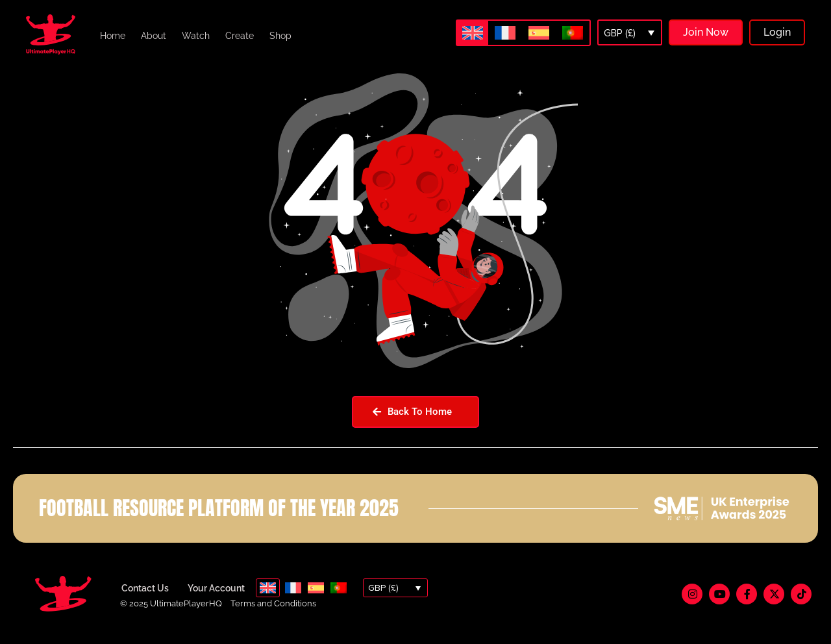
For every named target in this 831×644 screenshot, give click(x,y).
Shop (280, 36)
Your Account (216, 598)
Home (113, 36)
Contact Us (145, 598)
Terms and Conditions (273, 613)
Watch (196, 36)
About (154, 36)
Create (240, 36)
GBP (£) (620, 33)
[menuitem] (473, 33)
